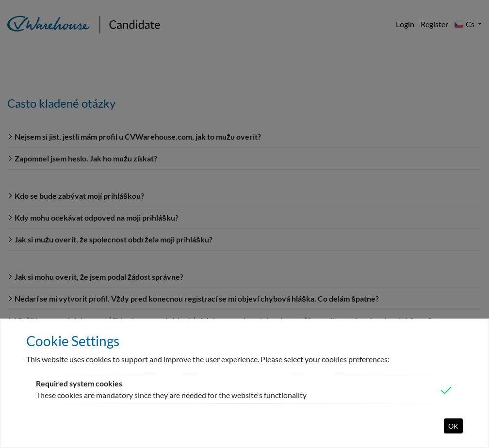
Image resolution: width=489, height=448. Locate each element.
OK (453, 426)
